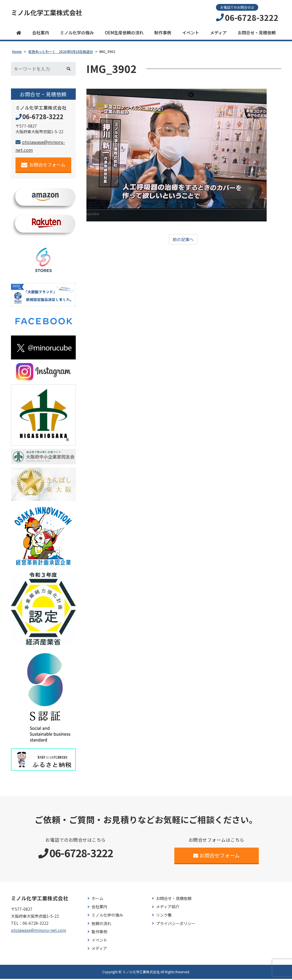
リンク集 (164, 916)
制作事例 (163, 34)
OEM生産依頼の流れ (124, 34)
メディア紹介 (168, 908)
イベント (191, 34)
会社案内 (41, 34)
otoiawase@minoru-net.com (39, 931)
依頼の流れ (101, 925)
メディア (218, 34)
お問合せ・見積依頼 (257, 34)
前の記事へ (183, 241)
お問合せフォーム (43, 166)
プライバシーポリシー (176, 925)
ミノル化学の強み (77, 34)
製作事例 (99, 933)
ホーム (97, 900)
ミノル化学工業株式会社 (51, 13)
